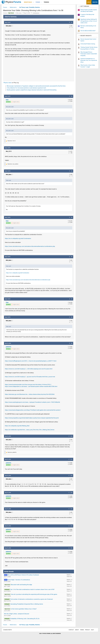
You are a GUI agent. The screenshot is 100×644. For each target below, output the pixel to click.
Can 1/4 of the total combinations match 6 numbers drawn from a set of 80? (34, 594)
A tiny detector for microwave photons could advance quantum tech (28, 88)
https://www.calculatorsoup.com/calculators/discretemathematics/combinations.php (32, 249)
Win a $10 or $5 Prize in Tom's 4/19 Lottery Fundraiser (25, 579)
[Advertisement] (39, 69)
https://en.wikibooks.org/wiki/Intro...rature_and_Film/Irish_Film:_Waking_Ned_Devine (31, 434)
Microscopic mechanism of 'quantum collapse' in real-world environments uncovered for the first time (38, 86)
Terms (80, 634)
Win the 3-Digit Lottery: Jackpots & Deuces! (18, 618)
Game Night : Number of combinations (21, 584)
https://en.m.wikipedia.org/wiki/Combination (20, 241)
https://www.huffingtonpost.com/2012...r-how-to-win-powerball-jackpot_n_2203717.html (32, 365)
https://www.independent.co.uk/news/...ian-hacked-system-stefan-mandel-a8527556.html (33, 391)
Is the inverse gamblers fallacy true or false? (26, 613)
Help (91, 634)
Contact (70, 634)
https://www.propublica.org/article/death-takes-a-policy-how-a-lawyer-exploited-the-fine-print (34, 422)
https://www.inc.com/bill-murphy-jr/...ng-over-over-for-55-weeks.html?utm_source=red (32, 381)
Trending (48, 2)
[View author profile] (17, 102)
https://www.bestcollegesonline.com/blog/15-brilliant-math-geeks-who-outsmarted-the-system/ (35, 415)
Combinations (38, 14)
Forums (40, 2)
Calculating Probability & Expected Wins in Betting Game (28, 608)
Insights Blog (30, 2)
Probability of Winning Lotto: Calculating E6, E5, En (27, 623)
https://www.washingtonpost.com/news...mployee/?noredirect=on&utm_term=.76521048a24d (34, 407)
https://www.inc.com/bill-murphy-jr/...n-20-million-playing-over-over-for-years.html (30, 373)
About (75, 634)
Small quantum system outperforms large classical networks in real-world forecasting (33, 90)
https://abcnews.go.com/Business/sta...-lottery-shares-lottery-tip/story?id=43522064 (31, 399)
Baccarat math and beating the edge (23, 589)
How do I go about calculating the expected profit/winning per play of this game (36, 599)
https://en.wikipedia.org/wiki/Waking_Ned (19, 430)
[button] (35, 2)
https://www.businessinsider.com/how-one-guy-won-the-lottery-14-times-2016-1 (30, 389)
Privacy (86, 634)
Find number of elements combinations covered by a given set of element (33, 604)
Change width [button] (9, 634)
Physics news (9, 83)
